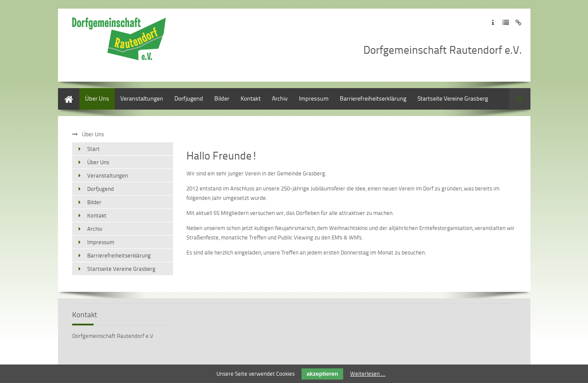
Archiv (280, 98)
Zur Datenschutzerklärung (506, 23)
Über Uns (97, 98)
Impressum (314, 98)
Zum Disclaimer (519, 23)
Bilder (222, 98)
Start (64, 92)
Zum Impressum (493, 23)
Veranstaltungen (142, 98)
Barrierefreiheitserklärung (373, 98)
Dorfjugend (189, 98)
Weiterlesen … (368, 374)
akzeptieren (322, 374)
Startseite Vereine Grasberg (453, 98)
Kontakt (251, 98)
